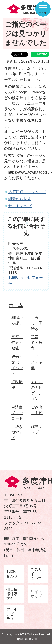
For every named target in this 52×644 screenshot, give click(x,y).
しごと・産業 (37, 362)
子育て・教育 (37, 343)
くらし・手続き (37, 323)
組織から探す (20, 199)
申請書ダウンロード (17, 413)
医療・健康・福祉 (17, 343)
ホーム (16, 305)
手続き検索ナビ (17, 432)
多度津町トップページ (27, 192)
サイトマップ (20, 206)
